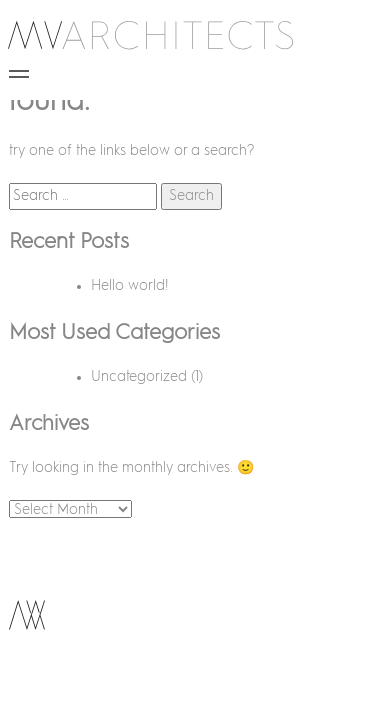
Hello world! (130, 286)
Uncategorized (139, 377)
